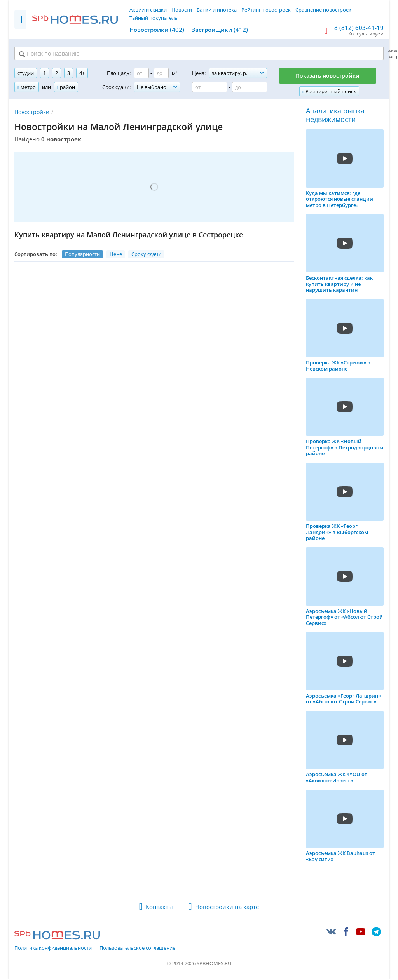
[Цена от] (210, 88)
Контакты (159, 907)
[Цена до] (250, 88)
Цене (116, 255)
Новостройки (32, 113)
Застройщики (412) (220, 30)
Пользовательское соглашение (137, 949)
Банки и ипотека (217, 10)
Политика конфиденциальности (53, 949)
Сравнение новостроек (323, 10)
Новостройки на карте (227, 907)
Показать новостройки (328, 77)
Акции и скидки (148, 10)
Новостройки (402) (157, 30)
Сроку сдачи (146, 255)
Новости (182, 10)
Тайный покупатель (154, 18)
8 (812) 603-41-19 (359, 28)
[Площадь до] (161, 74)
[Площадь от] (141, 74)
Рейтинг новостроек (266, 10)
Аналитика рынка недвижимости (335, 116)
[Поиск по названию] (110, 54)
